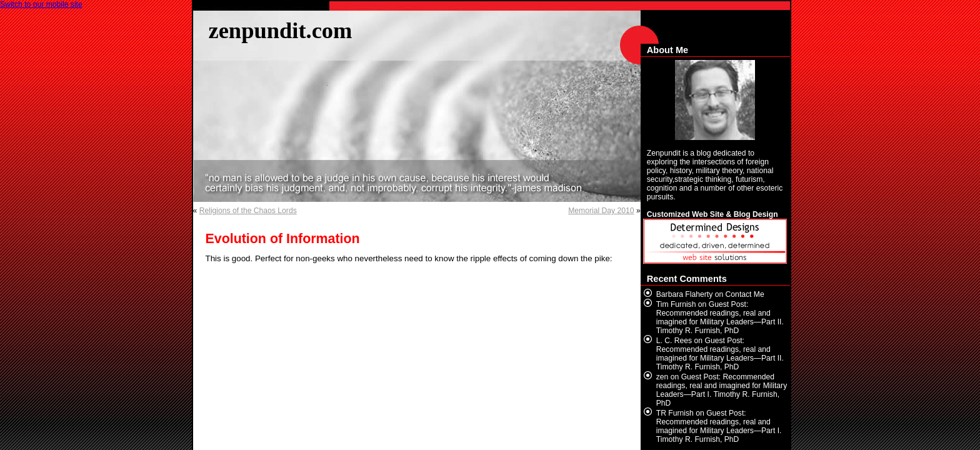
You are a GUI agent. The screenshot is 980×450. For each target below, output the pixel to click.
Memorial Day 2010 (601, 211)
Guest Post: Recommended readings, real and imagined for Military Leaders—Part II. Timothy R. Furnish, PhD (720, 317)
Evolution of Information (283, 239)
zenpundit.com (281, 30)
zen (662, 377)
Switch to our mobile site (41, 4)
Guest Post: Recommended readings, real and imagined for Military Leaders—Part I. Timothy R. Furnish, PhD (722, 390)
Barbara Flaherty (685, 294)
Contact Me (745, 294)
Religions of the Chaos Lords (248, 211)
